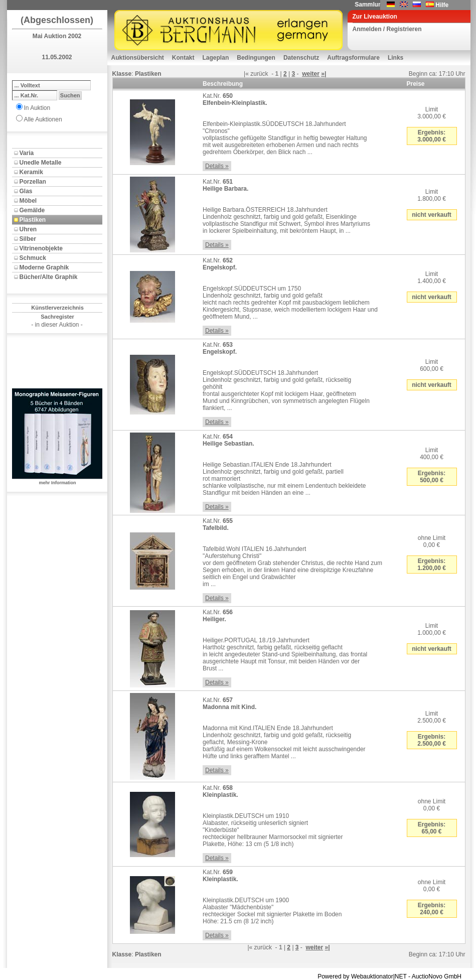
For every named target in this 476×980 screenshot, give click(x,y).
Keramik (31, 172)
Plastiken (33, 220)
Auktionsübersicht (138, 58)
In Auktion (37, 108)
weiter (311, 74)
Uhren (28, 229)
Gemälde (32, 210)
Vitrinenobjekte (41, 248)
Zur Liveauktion (375, 17)
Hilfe (442, 5)
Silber (28, 239)
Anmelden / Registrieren (387, 29)
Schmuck (33, 258)
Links (395, 58)
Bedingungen (256, 58)
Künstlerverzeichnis (57, 308)
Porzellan (33, 182)
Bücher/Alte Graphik (49, 277)
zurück (259, 74)
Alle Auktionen (43, 119)
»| (324, 74)
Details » (217, 166)
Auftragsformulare (353, 58)
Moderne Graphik (44, 267)
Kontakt (183, 58)
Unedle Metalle (41, 163)
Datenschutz (301, 58)
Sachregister (57, 317)
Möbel (28, 201)
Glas (26, 191)
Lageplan (216, 58)
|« (246, 74)
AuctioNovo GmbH (437, 976)
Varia (27, 153)
